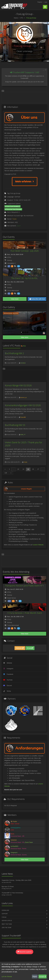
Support (5, 914)
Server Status (7, 921)
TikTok (9, 691)
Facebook (10, 674)
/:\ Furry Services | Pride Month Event (25, 613)
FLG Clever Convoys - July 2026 (25, 251)
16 (33, 469)
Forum (4, 917)
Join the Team (6, 928)
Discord (9, 686)
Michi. (13, 834)
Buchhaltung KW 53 (15, 425)
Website (20, 648)
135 (6, 473)
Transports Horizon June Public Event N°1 (24, 586)
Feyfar (14, 219)
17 (38, 469)
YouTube (10, 680)
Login (46, 2)
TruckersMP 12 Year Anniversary (12, 893)
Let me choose (7, 977)
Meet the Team (7, 924)
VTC (22, 18)
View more (15, 299)
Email (30, 648)
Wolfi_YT (23, 435)
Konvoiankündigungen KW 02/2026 (23, 405)
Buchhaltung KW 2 (14, 353)
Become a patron (25, 952)
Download (5, 910)
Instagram (10, 669)
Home (16, 18)
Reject (35, 977)
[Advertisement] (24, 97)
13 (18, 469)
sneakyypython (16, 828)
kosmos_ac (24, 397)
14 (23, 469)
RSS (23, 346)
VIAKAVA (14, 840)
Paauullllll (23, 417)
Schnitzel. (23, 363)
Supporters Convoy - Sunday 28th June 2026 (16, 880)
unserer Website (38, 545)
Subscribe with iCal (37, 299)
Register (40, 2)
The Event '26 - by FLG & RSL (24, 278)
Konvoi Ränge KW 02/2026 (18, 385)
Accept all (43, 977)
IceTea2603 (14, 846)
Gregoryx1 (14, 852)
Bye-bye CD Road (8, 887)
